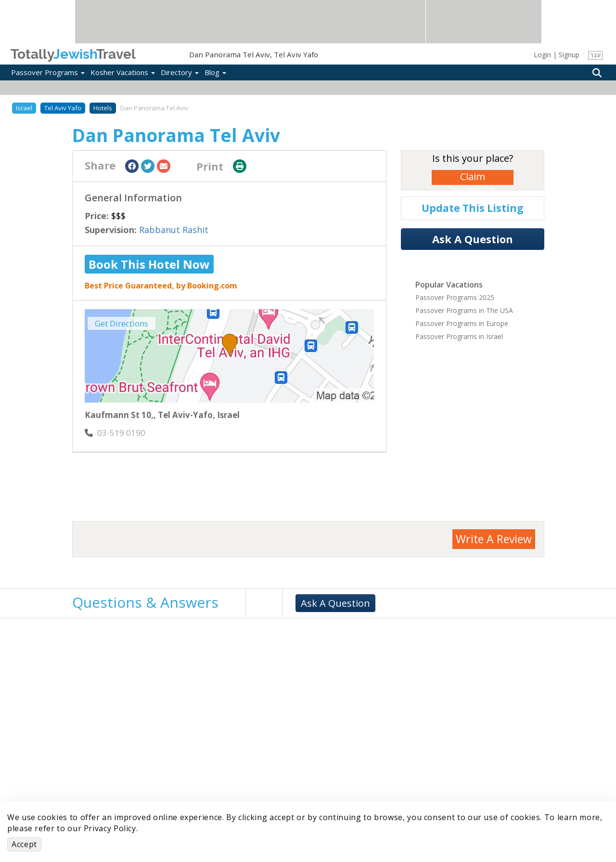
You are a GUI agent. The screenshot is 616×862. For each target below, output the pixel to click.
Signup (569, 55)
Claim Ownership (472, 177)
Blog (215, 72)
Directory (180, 72)
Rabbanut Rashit (174, 230)
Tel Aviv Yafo (63, 108)
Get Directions (122, 323)
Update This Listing (473, 208)
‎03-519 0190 (115, 433)
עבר (596, 55)
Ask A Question (473, 239)
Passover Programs (48, 72)
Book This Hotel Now (149, 264)
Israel (24, 108)
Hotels (103, 108)
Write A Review (494, 539)
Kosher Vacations (123, 72)
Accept (24, 844)
